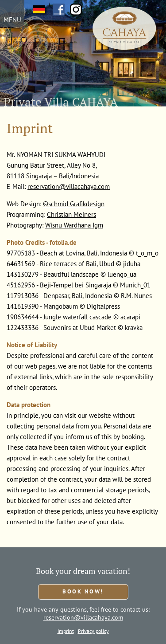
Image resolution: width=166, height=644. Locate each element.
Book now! (83, 591)
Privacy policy (93, 631)
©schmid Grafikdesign (74, 204)
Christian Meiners (71, 214)
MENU (12, 20)
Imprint (66, 631)
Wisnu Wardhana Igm (74, 225)
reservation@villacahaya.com (69, 187)
